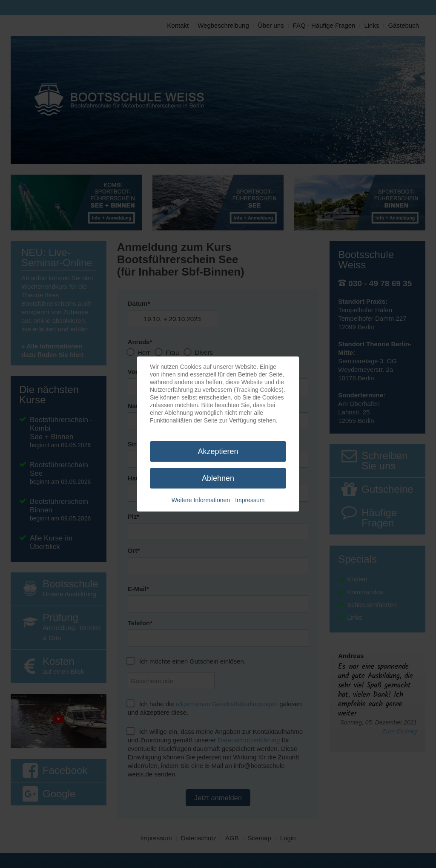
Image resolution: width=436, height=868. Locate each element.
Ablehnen (218, 478)
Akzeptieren (218, 451)
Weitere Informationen (201, 500)
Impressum (250, 500)
